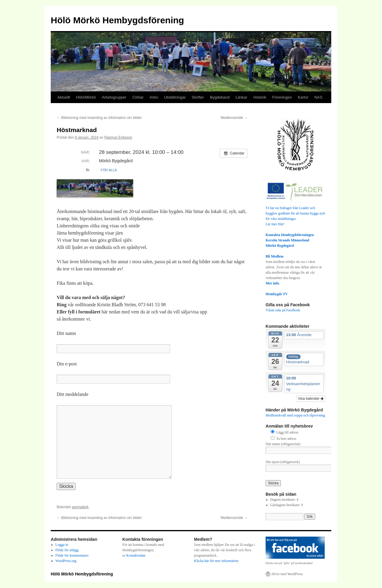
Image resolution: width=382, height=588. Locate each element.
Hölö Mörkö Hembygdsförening (117, 20)
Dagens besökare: (284, 500)
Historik (260, 97)
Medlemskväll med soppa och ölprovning (295, 415)
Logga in (62, 545)
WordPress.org (66, 561)
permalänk (80, 507)
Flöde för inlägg (67, 550)
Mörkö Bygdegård (280, 246)
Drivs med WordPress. (288, 574)
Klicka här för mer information (216, 561)
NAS (318, 97)
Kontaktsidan (136, 555)
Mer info (272, 283)
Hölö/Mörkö (86, 97)
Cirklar (138, 97)
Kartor (303, 97)
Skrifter (198, 97)
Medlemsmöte (234, 118)
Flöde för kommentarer (72, 555)
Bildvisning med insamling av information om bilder (99, 118)
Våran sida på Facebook (283, 310)
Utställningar (175, 97)
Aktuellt (64, 97)
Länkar (241, 97)
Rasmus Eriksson (118, 137)
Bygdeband (220, 97)
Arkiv (154, 97)
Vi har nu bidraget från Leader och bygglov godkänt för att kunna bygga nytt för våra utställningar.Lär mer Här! (295, 213)
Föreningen (282, 97)
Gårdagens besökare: (286, 505)
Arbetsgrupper (114, 97)
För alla (109, 170)
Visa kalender (311, 399)
